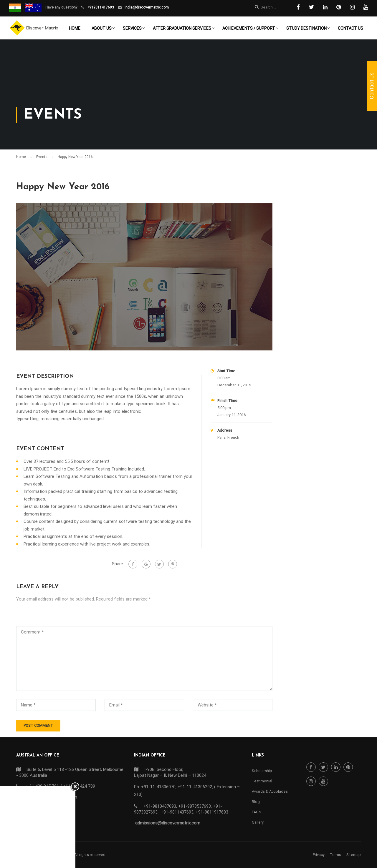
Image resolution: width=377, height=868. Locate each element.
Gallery (258, 822)
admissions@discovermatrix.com (168, 823)
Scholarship (262, 771)
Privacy (319, 855)
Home (75, 28)
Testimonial (262, 781)
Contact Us (350, 28)
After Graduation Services (182, 28)
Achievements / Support (249, 28)
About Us (102, 28)
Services (132, 28)
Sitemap (354, 855)
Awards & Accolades (270, 791)
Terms (335, 855)
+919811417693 (100, 7)
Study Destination (306, 28)
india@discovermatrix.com (146, 7)
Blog (256, 802)
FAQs (256, 812)
